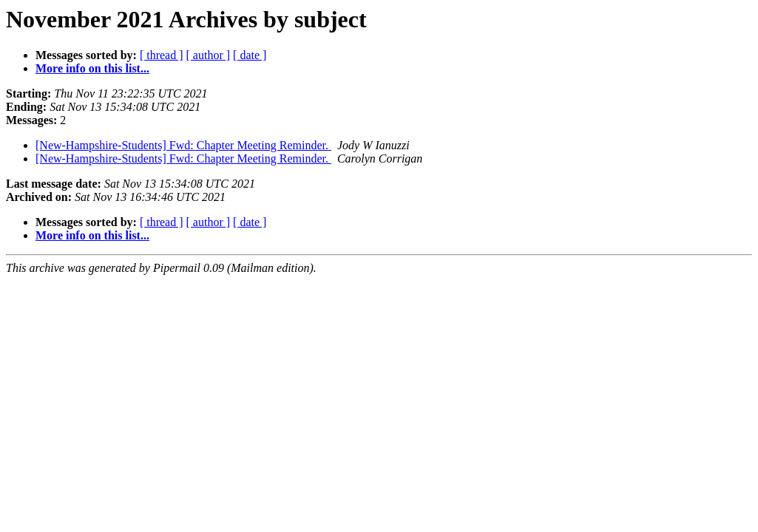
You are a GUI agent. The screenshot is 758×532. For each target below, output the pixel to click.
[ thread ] (162, 55)
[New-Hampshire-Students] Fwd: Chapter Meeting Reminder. (183, 145)
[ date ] (250, 55)
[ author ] (209, 55)
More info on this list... (92, 68)
